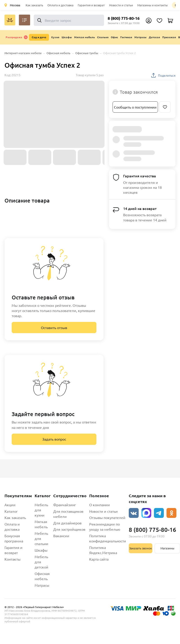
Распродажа (17, 37)
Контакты (12, 559)
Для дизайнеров (67, 523)
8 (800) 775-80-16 (124, 18)
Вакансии (61, 536)
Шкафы (41, 550)
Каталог (11, 511)
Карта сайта (99, 559)
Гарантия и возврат (91, 5)
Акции (10, 505)
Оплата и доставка (60, 5)
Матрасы (42, 585)
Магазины (167, 548)
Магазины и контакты (152, 5)
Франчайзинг (65, 505)
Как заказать (34, 5)
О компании (100, 505)
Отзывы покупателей (107, 517)
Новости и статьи (121, 5)
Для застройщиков (69, 529)
